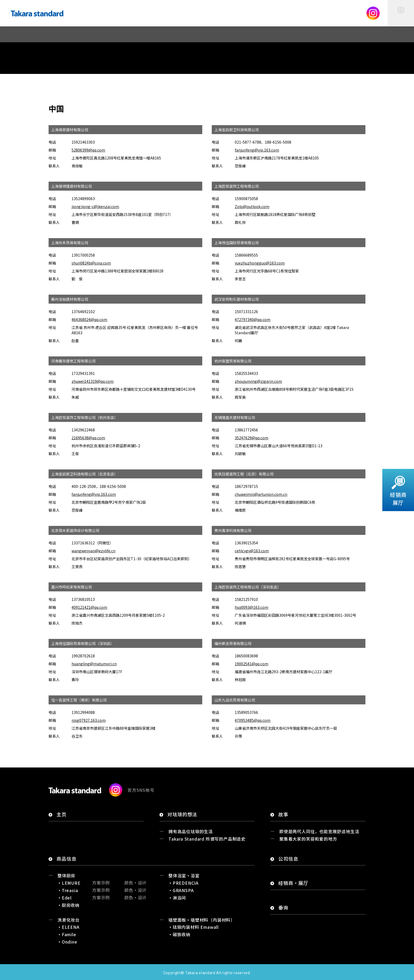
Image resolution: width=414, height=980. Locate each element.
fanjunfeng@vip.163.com (257, 150)
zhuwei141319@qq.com (93, 381)
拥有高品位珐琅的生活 (191, 831)
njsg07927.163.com (89, 720)
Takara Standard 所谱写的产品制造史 (207, 839)
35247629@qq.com (251, 438)
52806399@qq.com (88, 150)
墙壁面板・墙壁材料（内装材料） (202, 920)
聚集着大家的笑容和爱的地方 (308, 839)
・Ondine (67, 942)
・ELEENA (68, 927)
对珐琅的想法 (182, 814)
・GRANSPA (181, 890)
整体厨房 (66, 875)
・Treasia (68, 890)
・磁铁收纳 (179, 934)
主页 (62, 814)
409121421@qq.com (89, 607)
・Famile (67, 934)
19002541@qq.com (251, 664)
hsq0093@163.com (251, 607)
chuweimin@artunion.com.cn (261, 494)
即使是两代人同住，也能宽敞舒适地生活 (319, 831)
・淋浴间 (177, 898)
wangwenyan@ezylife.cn (93, 551)
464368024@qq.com (89, 319)
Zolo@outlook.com (252, 206)
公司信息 (288, 859)
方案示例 (101, 883)
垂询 (283, 908)
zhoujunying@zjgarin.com (258, 381)
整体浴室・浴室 (184, 875)
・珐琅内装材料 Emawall (193, 927)
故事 (283, 814)
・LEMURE (69, 883)
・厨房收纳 (68, 905)
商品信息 (67, 859)
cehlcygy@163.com (252, 551)
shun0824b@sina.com (91, 263)
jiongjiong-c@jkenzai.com (95, 206)
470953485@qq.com (253, 720)
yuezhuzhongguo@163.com (260, 263)
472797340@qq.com (253, 319)
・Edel (64, 898)
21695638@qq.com (88, 438)
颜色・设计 (135, 883)
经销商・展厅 (293, 883)
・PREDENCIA (183, 883)
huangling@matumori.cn (94, 664)
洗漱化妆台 (69, 920)
